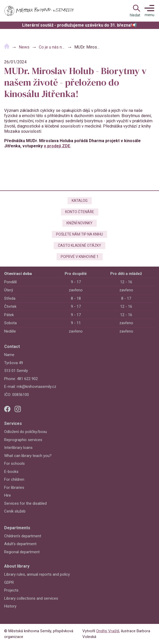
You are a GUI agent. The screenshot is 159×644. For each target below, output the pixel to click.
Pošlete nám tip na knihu (79, 234)
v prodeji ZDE (57, 146)
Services (13, 423)
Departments (17, 528)
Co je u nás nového (56, 47)
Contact (12, 347)
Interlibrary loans (18, 448)
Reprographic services (23, 440)
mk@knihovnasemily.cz (36, 387)
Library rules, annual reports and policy (37, 574)
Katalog (80, 201)
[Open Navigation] (135, 11)
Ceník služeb (15, 511)
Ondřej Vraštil (108, 631)
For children (14, 479)
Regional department (22, 552)
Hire (8, 495)
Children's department (23, 536)
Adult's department (20, 544)
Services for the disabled (25, 503)
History (10, 606)
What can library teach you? (28, 456)
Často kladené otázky (79, 245)
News (24, 47)
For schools (14, 464)
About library (17, 566)
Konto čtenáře (80, 212)
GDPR (9, 582)
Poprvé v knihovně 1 (80, 257)
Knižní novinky (79, 223)
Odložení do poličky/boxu (26, 432)
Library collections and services (31, 598)
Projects (11, 590)
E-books (11, 472)
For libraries (14, 487)
